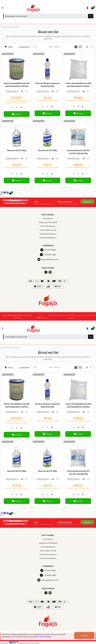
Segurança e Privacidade (48, 222)
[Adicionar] (21, 107)
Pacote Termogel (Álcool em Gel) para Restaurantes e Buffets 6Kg (78, 85)
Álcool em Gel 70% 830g (17, 150)
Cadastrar (87, 202)
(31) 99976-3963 (48, 255)
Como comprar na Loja (48, 230)
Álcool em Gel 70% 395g (47, 150)
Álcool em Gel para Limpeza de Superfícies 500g (47, 85)
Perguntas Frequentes (48, 234)
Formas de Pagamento (48, 238)
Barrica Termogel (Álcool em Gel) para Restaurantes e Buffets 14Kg (17, 85)
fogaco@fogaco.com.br (48, 259)
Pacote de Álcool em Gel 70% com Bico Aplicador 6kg (78, 152)
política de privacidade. (42, 637)
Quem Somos (48, 218)
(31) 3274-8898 (48, 250)
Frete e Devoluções (48, 226)
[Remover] (12, 107)
